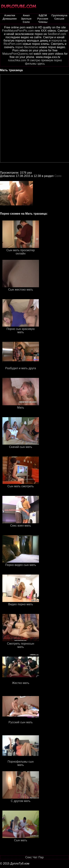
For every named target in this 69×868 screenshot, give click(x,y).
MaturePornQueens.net (18, 54)
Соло (58, 176)
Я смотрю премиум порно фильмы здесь (43, 62)
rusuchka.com (17, 60)
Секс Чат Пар (34, 857)
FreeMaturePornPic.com (18, 31)
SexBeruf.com (57, 34)
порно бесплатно (27, 47)
